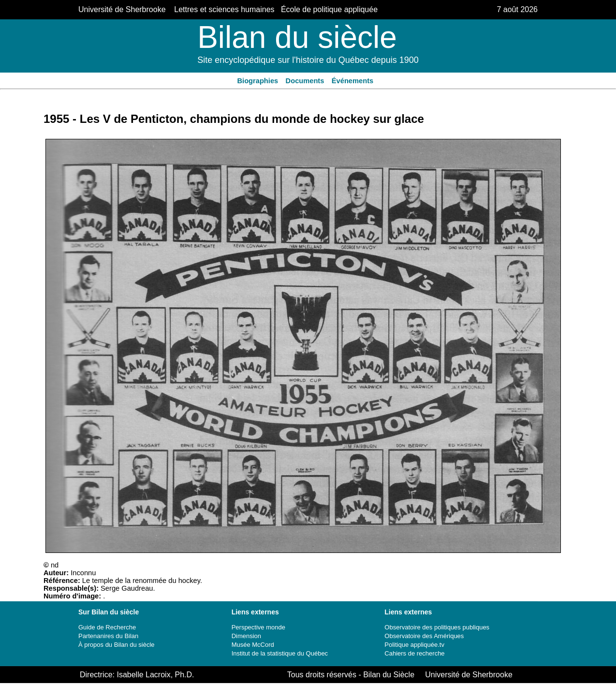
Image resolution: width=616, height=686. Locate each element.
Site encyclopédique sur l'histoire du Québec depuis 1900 (308, 60)
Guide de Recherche (107, 627)
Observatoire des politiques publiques (437, 627)
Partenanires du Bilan (108, 636)
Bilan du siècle (297, 37)
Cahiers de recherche (414, 653)
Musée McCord (253, 645)
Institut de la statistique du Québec (280, 653)
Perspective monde (258, 627)
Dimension (246, 636)
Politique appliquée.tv (414, 645)
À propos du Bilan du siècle (117, 645)
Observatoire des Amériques (424, 636)
